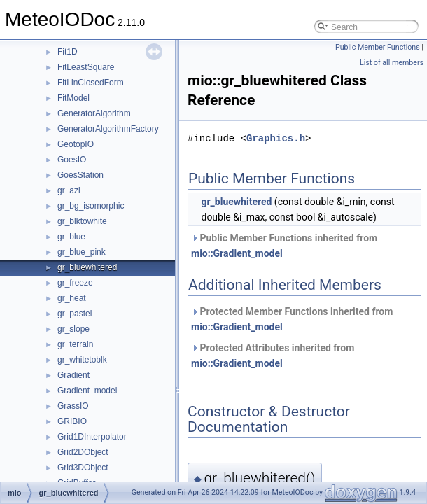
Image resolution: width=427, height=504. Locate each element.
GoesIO (72, 160)
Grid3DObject (83, 468)
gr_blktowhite (82, 221)
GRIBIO (72, 421)
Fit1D (68, 52)
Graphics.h (276, 138)
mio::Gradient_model (237, 253)
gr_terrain (75, 344)
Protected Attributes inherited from (273, 356)
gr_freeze (75, 283)
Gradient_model (87, 391)
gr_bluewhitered (87, 267)
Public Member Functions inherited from (284, 246)
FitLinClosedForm (91, 83)
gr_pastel (75, 314)
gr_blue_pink (82, 252)
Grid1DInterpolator (92, 437)
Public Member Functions (378, 47)
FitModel (73, 98)
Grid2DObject (83, 452)
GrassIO (73, 406)
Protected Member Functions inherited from (292, 319)
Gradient (73, 375)
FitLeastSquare (86, 67)
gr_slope (73, 329)
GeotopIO (76, 144)
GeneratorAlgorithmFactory (108, 129)
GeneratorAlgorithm (94, 113)
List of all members (392, 63)
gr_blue (71, 237)
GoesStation (80, 175)
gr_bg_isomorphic (91, 206)
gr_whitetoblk (82, 360)
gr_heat (72, 298)
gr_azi (69, 190)
